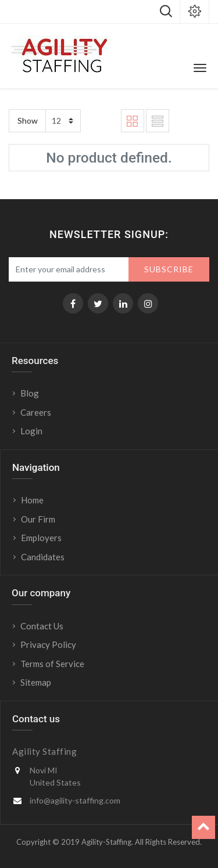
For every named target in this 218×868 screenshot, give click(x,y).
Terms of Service (52, 664)
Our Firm (38, 519)
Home (32, 500)
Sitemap (36, 682)
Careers (36, 412)
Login (32, 431)
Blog (30, 393)
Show (28, 120)
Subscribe (169, 269)
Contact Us (42, 626)
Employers (41, 538)
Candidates (43, 557)
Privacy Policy (48, 644)
